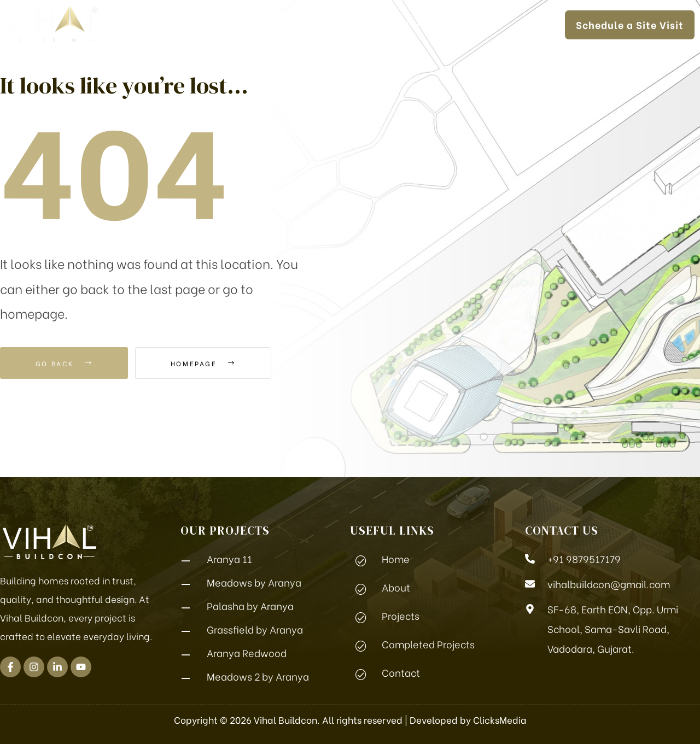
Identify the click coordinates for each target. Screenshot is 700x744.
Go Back (64, 363)
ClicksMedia (500, 720)
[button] (630, 25)
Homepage (203, 363)
